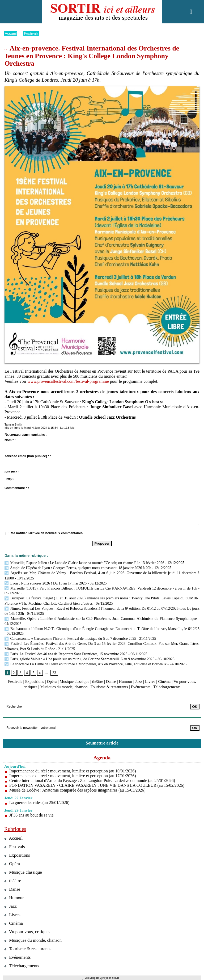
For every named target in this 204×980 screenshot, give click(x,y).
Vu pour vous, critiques (28, 927)
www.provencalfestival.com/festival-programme (69, 381)
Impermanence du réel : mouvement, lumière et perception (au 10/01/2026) (73, 766)
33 (54, 668)
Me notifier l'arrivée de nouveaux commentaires (47, 533)
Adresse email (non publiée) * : (28, 456)
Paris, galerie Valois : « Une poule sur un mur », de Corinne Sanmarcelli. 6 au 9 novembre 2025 (79, 655)
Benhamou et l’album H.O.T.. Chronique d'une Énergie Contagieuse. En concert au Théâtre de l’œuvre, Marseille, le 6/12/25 (101, 626)
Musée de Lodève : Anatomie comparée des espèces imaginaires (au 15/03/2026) (78, 785)
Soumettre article (102, 738)
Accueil (11, 33)
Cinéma (173, 677)
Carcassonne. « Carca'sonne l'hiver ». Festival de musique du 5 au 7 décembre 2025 (70, 635)
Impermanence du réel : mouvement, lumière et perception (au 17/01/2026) (73, 771)
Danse (117, 677)
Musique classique (78, 677)
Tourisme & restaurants (115, 682)
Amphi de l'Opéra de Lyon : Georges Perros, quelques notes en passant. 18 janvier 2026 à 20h (77, 567)
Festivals (31, 33)
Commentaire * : (17, 488)
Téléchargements (176, 682)
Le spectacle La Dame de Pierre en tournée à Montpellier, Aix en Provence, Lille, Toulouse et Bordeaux (85, 660)
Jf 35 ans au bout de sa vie (32, 810)
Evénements (148, 682)
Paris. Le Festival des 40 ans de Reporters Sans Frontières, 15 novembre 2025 (65, 650)
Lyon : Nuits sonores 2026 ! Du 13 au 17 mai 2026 (45, 582)
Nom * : (10, 440)
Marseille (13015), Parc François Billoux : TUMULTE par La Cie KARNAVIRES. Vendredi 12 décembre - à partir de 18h (101, 587)
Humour (132, 677)
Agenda (102, 752)
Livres (158, 677)
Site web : (12, 472)
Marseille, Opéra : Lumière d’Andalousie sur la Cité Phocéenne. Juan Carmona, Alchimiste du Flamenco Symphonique (101, 616)
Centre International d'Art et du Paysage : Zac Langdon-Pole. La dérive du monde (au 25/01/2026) (93, 775)
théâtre (103, 677)
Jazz (146, 677)
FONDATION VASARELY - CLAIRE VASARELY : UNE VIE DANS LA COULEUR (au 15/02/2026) (98, 780)
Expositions (36, 677)
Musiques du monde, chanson (67, 682)
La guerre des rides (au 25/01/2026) (40, 798)
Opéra (54, 677)
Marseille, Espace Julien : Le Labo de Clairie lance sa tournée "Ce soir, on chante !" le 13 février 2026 (84, 563)
